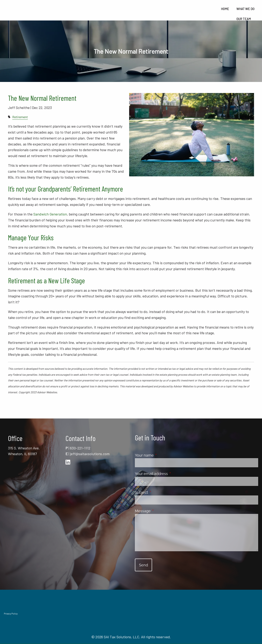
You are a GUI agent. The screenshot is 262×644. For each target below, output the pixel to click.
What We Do (245, 9)
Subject (160, 492)
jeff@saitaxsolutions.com (90, 454)
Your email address (170, 474)
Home (225, 9)
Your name (163, 455)
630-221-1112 (80, 448)
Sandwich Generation (50, 214)
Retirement (20, 117)
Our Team (244, 19)
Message (161, 511)
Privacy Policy (11, 614)
